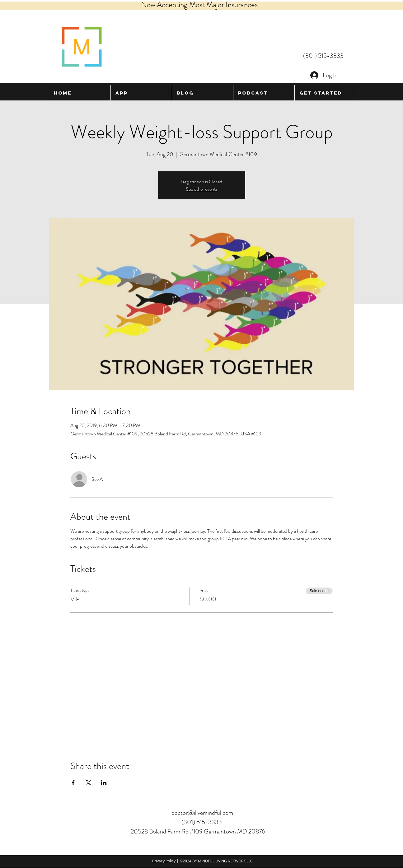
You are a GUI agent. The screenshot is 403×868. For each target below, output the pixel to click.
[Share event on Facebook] (73, 783)
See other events (202, 189)
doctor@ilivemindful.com (202, 813)
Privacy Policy (164, 861)
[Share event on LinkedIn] (104, 783)
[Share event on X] (89, 783)
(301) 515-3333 (323, 56)
